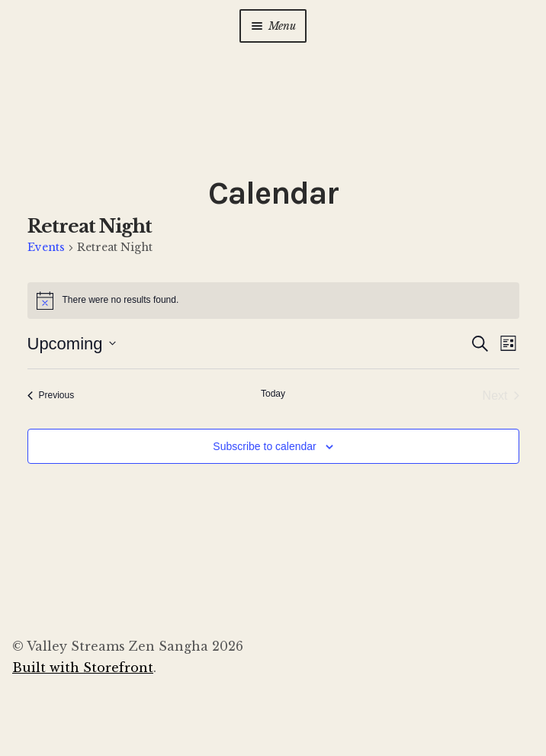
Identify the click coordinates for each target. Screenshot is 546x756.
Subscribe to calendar (264, 446)
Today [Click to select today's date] (273, 394)
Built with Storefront (83, 668)
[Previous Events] (51, 396)
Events (46, 247)
